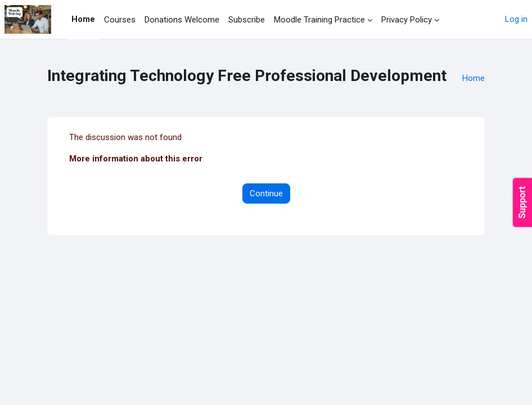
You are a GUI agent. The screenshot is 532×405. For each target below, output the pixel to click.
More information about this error (136, 159)
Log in (516, 19)
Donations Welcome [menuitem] (182, 20)
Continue (266, 193)
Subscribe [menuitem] (247, 20)
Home (474, 78)
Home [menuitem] (83, 19)
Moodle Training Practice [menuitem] (319, 20)
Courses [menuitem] (120, 20)
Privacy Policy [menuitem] (407, 20)
